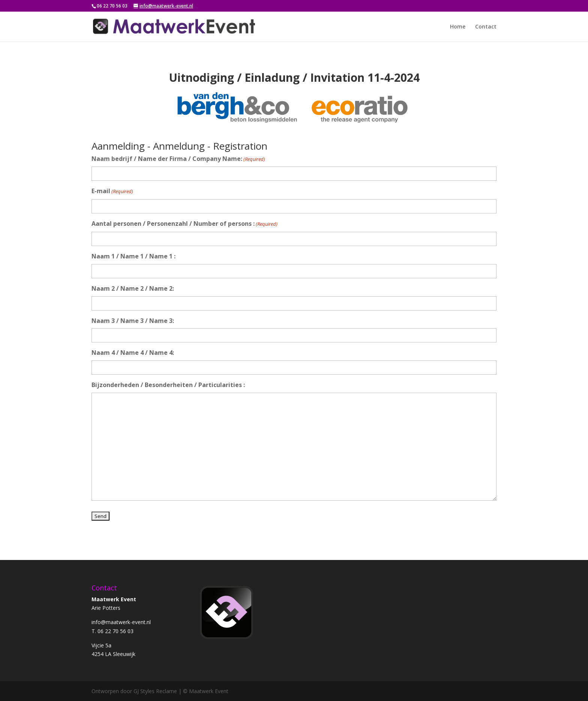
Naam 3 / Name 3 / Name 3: (133, 321)
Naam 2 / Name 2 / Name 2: (133, 288)
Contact (486, 27)
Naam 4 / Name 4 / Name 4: (133, 353)
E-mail (112, 191)
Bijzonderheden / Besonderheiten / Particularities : (168, 385)
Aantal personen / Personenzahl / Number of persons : (184, 224)
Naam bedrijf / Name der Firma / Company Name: (178, 159)
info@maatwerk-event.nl (121, 622)
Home (458, 27)
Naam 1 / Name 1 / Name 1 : (133, 256)
